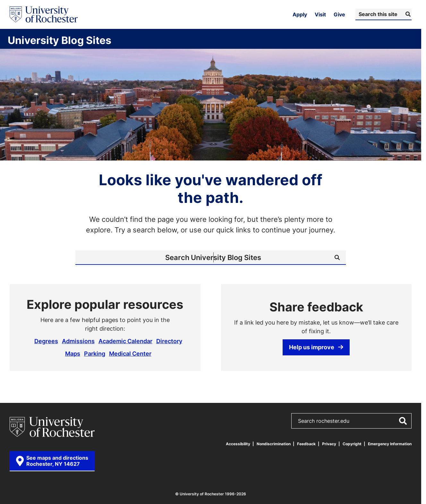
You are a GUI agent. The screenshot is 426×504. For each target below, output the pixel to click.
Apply (300, 14)
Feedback (306, 444)
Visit (320, 14)
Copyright (352, 444)
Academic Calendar (125, 341)
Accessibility (238, 444)
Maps (73, 353)
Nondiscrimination (274, 444)
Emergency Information (390, 444)
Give (339, 14)
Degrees (46, 341)
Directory (169, 341)
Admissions (78, 341)
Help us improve (316, 347)
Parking (95, 353)
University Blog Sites (60, 40)
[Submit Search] (407, 14)
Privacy (329, 444)
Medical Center (130, 353)
